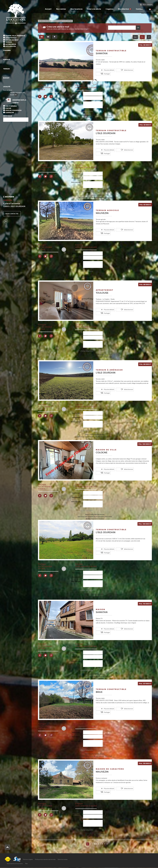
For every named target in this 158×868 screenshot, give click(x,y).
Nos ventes (58, 9)
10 (107, 844)
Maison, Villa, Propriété (15, 36)
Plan (26, 864)
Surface (7, 60)
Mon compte (148, 5)
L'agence (109, 9)
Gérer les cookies (63, 859)
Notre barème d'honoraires (15, 864)
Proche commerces (13, 110)
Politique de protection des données (45, 859)
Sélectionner (121, 70)
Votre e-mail (76, 94)
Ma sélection (125, 9)
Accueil (45, 9)
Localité (7, 87)
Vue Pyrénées (11, 106)
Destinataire (76, 98)
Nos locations (74, 9)
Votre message (76, 103)
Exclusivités (11, 46)
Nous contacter (12, 214)
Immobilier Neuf (12, 40)
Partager (134, 70)
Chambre (7, 50)
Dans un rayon (8, 90)
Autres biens (11, 44)
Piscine (8, 108)
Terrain (9, 42)
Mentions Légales (28, 859)
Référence (8, 116)
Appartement (11, 38)
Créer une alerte (93, 9)
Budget (6, 78)
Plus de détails (105, 70)
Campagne (10, 113)
